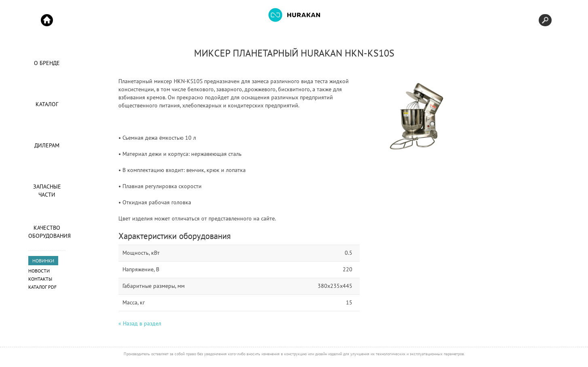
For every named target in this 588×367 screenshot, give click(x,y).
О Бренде (47, 63)
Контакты (40, 279)
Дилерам (47, 145)
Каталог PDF (42, 287)
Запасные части (47, 191)
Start (47, 20)
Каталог (47, 104)
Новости (39, 271)
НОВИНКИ (43, 261)
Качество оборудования (47, 232)
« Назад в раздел (140, 323)
